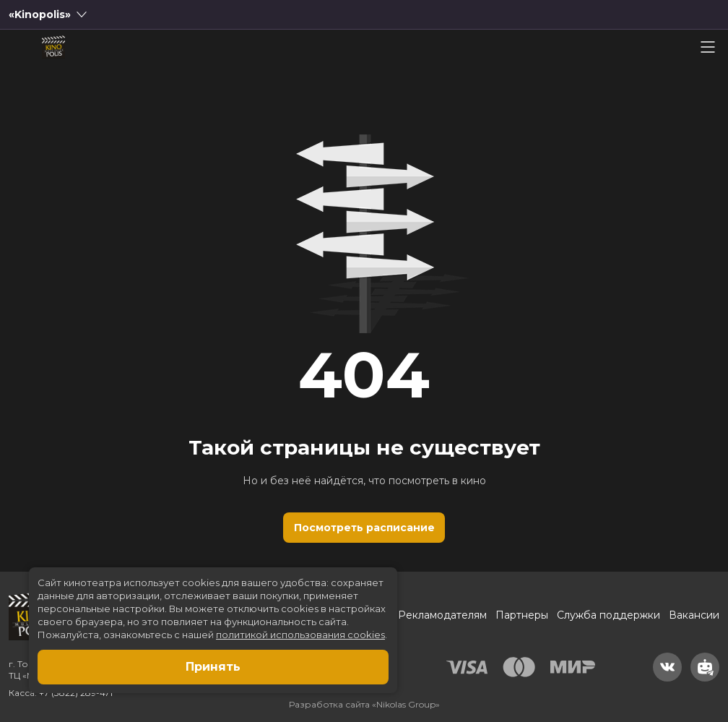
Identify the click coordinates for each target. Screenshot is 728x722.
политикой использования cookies (300, 635)
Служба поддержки (608, 615)
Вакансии (694, 615)
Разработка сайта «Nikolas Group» (364, 704)
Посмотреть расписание (364, 528)
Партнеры (522, 615)
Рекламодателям (442, 615)
